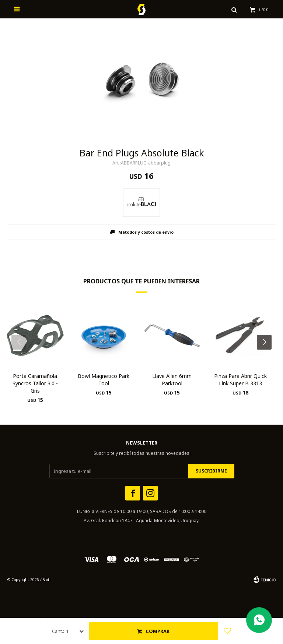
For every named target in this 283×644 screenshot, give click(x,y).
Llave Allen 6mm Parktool (172, 380)
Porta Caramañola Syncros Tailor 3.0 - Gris (35, 383)
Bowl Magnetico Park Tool (104, 380)
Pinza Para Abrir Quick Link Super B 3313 (240, 380)
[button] (267, 357)
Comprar (158, 631)
